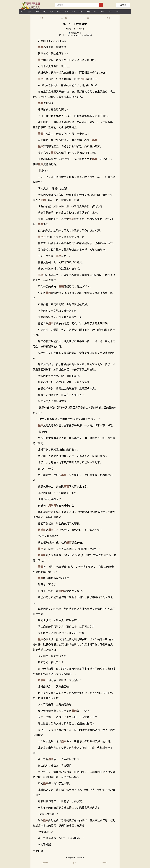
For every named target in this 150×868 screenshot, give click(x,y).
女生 (30, 12)
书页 (108, 18)
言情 (74, 12)
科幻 (96, 12)
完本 (110, 12)
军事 (81, 12)
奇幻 (44, 12)
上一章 (64, 18)
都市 (66, 12)
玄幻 (37, 12)
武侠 (52, 12)
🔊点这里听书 (75, 33)
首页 (22, 12)
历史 (88, 12)
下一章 (86, 18)
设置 (42, 18)
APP (117, 12)
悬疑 (103, 12)
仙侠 (59, 12)
